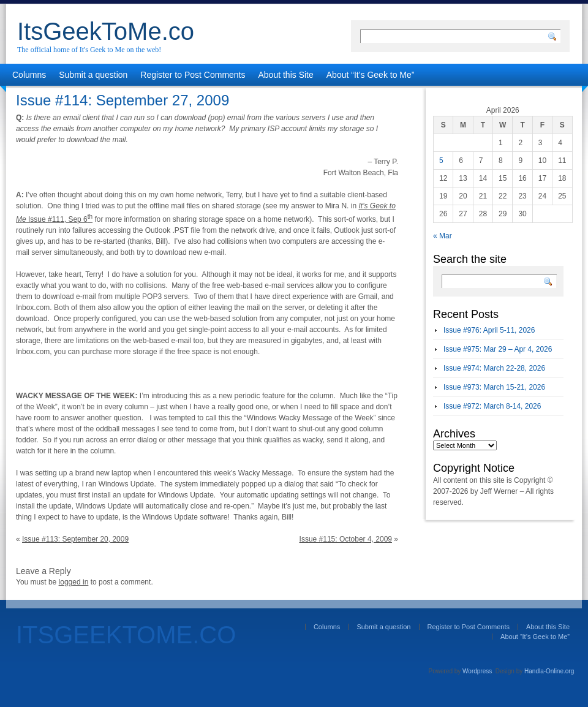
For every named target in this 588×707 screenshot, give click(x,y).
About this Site (286, 75)
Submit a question (93, 75)
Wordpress (477, 671)
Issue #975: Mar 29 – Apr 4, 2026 (498, 349)
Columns (29, 75)
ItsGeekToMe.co (106, 31)
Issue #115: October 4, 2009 (346, 539)
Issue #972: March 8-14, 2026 (492, 406)
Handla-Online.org (549, 671)
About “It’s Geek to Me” (371, 75)
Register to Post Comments (193, 75)
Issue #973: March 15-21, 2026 (494, 387)
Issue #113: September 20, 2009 (75, 539)
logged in (74, 582)
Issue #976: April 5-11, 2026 (489, 330)
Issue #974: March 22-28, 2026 (494, 368)
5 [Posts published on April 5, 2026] (441, 161)
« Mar (443, 236)
